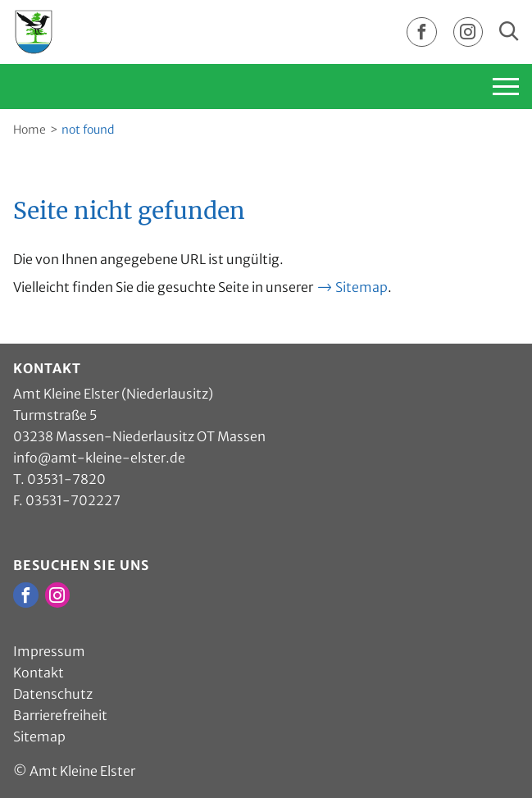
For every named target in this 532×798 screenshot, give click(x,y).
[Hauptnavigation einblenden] (468, 87)
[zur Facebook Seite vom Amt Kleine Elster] (421, 33)
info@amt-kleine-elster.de (99, 458)
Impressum (49, 651)
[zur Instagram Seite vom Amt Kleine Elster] (468, 33)
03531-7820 (66, 479)
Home (30, 130)
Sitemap (361, 287)
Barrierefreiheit (60, 715)
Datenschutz (53, 694)
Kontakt (39, 673)
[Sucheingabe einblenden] (509, 32)
